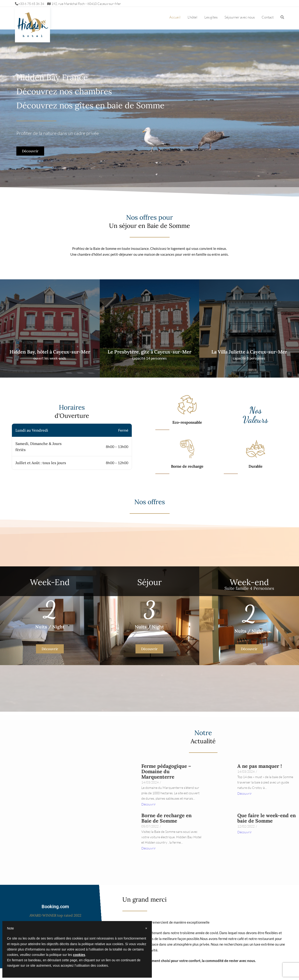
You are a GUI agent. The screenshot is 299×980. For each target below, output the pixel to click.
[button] (282, 17)
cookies (79, 955)
